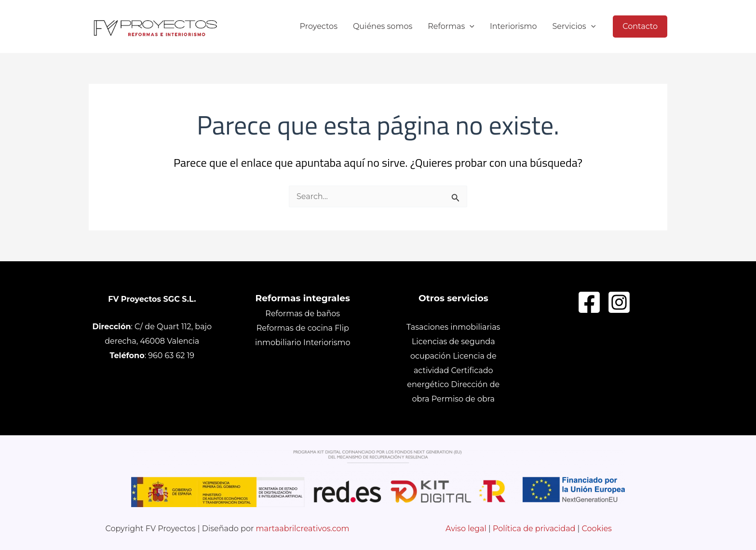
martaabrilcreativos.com (303, 529)
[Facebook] (589, 302)
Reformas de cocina (295, 328)
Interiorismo (327, 342)
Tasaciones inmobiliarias (453, 327)
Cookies (597, 529)
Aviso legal (467, 529)
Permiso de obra (463, 399)
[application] (470, 27)
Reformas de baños (303, 314)
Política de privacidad (534, 529)
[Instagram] (619, 302)
